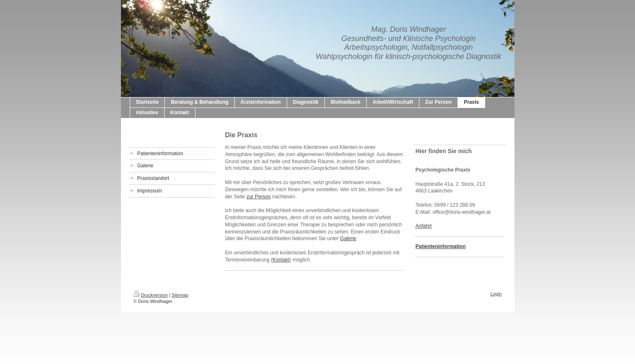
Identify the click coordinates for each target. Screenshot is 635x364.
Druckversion (151, 295)
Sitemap (180, 295)
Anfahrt (424, 226)
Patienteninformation (441, 246)
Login (496, 294)
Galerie (348, 238)
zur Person (259, 197)
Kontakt (281, 260)
